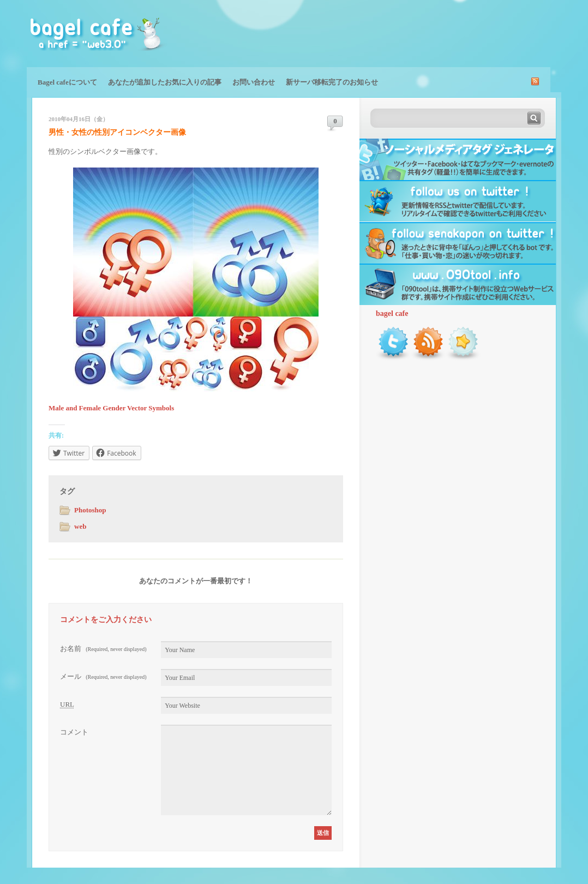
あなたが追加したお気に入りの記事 (165, 82)
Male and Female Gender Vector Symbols (111, 408)
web (80, 526)
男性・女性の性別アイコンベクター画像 (117, 132)
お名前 (103, 649)
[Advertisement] (434, 33)
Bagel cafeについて (67, 82)
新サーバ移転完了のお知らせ (332, 82)
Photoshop (90, 510)
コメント (74, 732)
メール (103, 676)
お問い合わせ (254, 82)
